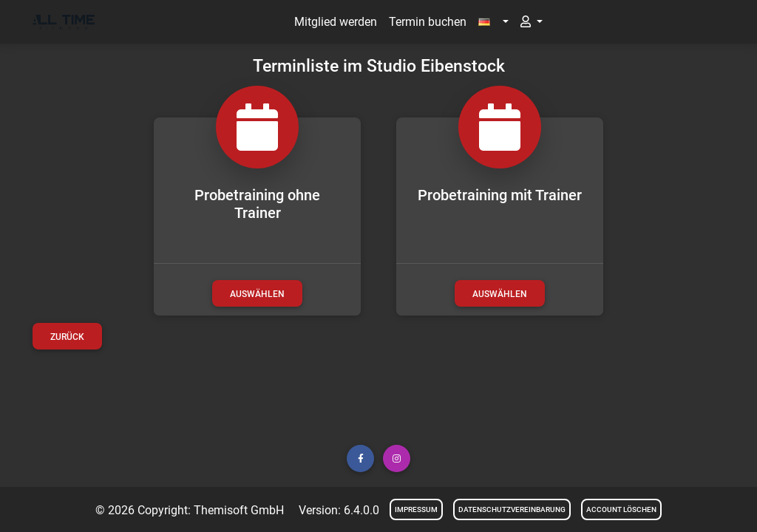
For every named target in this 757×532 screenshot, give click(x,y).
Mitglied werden (336, 22)
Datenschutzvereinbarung (512, 509)
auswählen (257, 294)
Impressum (416, 509)
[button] (493, 22)
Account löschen (621, 509)
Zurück (67, 337)
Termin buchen (428, 22)
